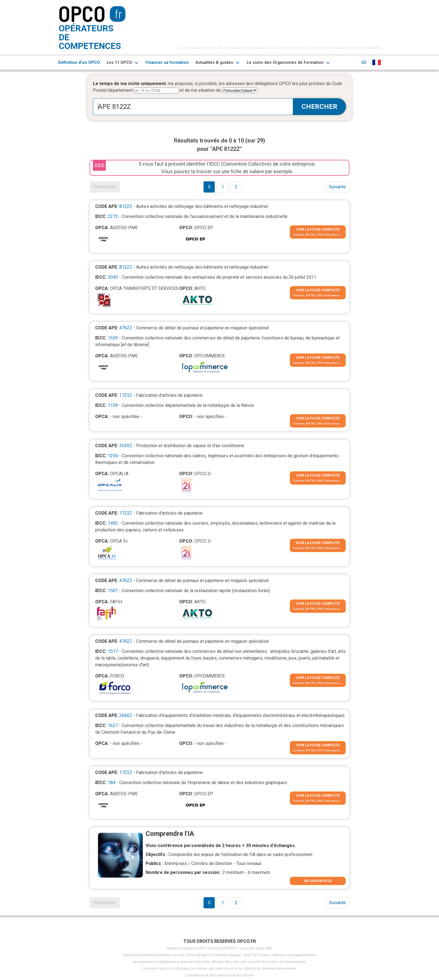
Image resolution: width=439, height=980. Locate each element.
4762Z (126, 328)
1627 (113, 725)
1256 (113, 456)
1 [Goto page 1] (223, 187)
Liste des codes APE (256, 948)
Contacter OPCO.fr (222, 948)
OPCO (82, 13)
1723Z (126, 395)
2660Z (126, 715)
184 (112, 783)
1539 (113, 338)
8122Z (126, 206)
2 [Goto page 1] (236, 187)
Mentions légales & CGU (185, 948)
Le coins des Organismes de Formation (285, 63)
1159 (113, 405)
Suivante (337, 187)
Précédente (105, 187)
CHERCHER (319, 107)
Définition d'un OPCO (79, 63)
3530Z (126, 446)
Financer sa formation (167, 63)
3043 (113, 277)
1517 (113, 651)
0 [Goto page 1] (209, 187)
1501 (113, 591)
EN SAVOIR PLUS (318, 881)
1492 (113, 523)
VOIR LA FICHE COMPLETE (318, 229)
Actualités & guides (214, 63)
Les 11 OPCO (119, 63)
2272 (113, 216)
